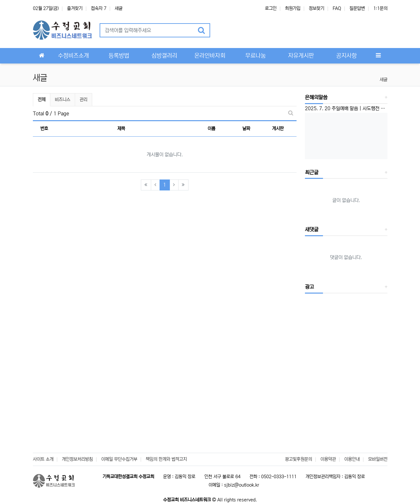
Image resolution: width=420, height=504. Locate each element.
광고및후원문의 (298, 459)
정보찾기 (317, 8)
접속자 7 (99, 8)
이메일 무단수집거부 (119, 459)
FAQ (337, 8)
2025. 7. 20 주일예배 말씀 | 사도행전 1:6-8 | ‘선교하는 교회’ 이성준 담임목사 (346, 108)
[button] (224, 30)
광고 (309, 287)
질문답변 (357, 8)
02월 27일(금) (46, 8)
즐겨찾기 (75, 8)
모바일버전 (378, 459)
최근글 (312, 172)
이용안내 (352, 459)
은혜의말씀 (316, 97)
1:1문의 (380, 8)
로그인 (271, 8)
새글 (119, 8)
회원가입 (293, 8)
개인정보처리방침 (77, 459)
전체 (42, 100)
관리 (83, 100)
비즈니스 (63, 100)
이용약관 (328, 459)
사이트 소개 (43, 459)
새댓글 (312, 229)
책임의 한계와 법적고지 (166, 459)
